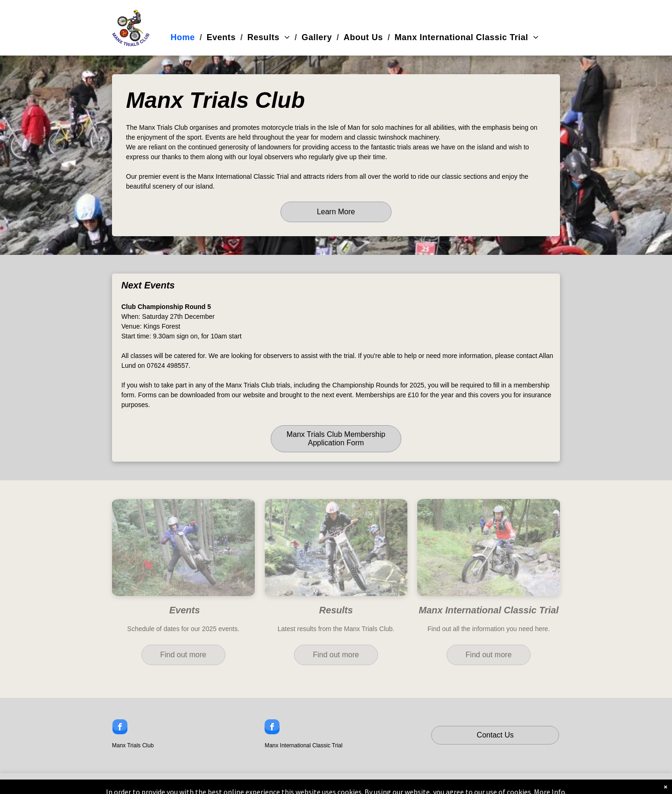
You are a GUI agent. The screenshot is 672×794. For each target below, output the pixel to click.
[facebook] (120, 728)
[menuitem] (184, 38)
